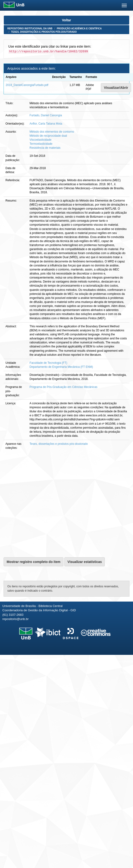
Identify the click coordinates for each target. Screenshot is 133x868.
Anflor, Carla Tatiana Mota (46, 124)
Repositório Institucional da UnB (30, 29)
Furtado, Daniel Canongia (46, 115)
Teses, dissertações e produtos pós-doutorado (44, 32)
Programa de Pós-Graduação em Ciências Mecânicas (64, 387)
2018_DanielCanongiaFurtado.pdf (27, 85)
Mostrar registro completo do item (33, 562)
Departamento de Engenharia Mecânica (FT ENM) (61, 367)
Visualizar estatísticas (85, 562)
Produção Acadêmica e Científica (79, 29)
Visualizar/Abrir (116, 88)
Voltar (67, 20)
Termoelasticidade (41, 144)
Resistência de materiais (45, 148)
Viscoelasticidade (41, 140)
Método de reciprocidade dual (48, 136)
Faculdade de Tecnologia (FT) (48, 363)
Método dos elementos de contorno (52, 132)
